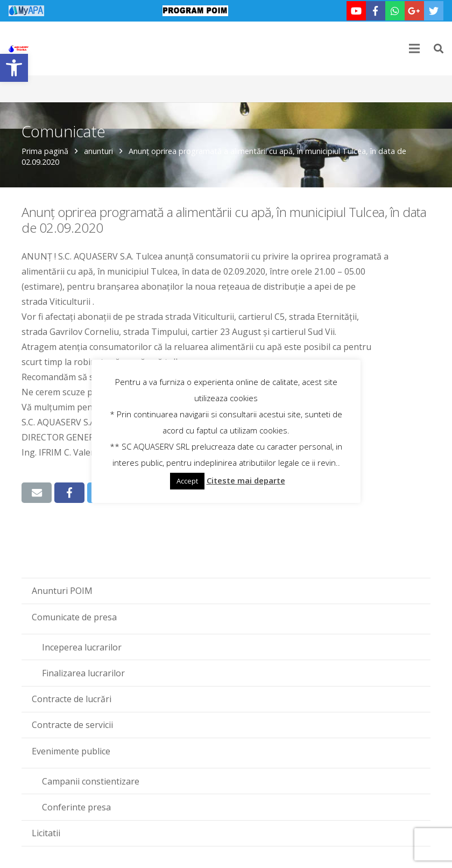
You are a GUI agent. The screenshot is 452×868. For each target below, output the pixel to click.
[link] (14, 68)
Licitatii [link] (46, 833)
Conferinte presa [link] (76, 807)
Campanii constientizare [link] (91, 781)
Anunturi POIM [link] (62, 591)
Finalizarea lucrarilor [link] (83, 673)
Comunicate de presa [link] (74, 617)
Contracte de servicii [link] (72, 725)
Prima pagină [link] (45, 151)
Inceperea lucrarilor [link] (82, 647)
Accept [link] (187, 481)
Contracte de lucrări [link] (72, 699)
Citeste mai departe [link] (246, 480)
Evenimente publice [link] (71, 751)
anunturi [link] (98, 151)
